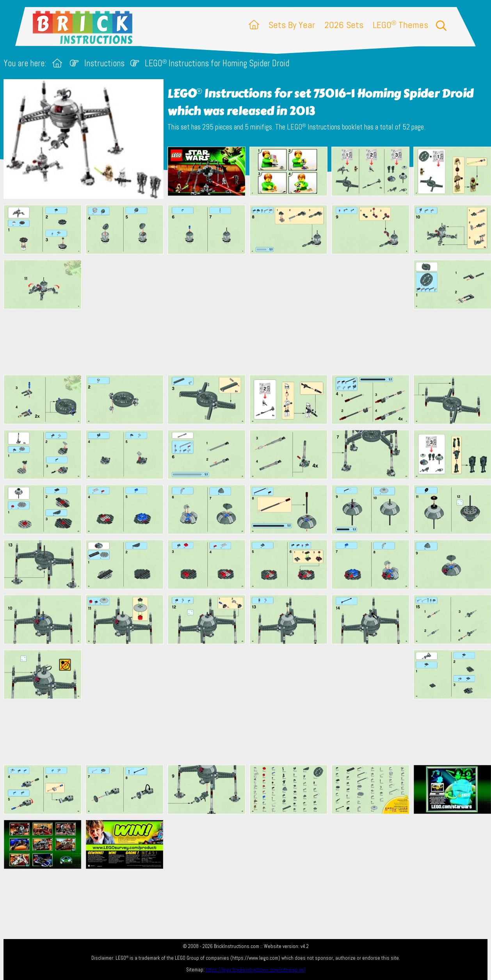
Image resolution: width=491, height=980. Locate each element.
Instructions (104, 63)
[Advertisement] (249, 314)
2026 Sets (344, 25)
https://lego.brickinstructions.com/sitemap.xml (255, 970)
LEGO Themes (400, 25)
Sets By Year (292, 25)
